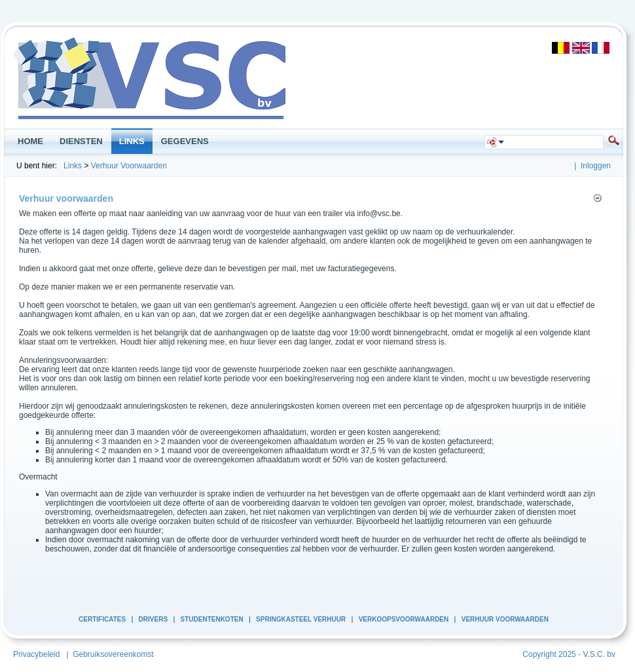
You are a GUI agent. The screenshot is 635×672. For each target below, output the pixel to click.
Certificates (102, 619)
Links (73, 166)
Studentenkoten (212, 619)
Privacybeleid (36, 654)
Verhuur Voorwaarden (129, 166)
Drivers (153, 619)
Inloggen (596, 166)
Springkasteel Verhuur (301, 619)
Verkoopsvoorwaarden (404, 619)
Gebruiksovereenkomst (113, 654)
